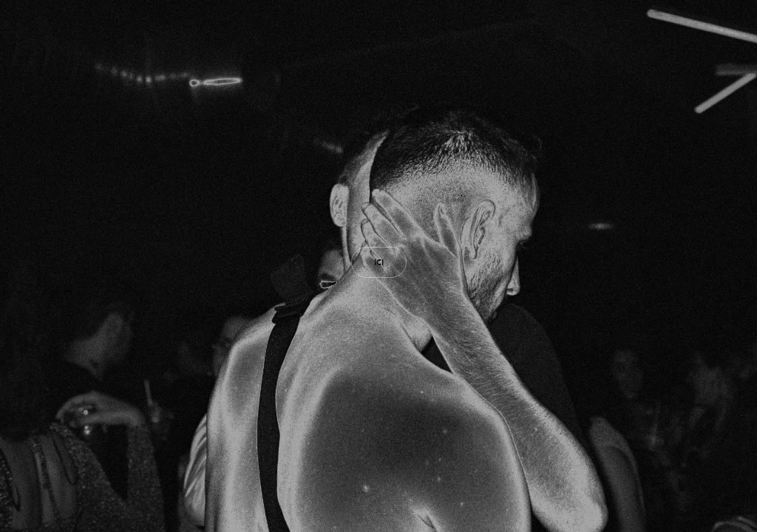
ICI (379, 262)
